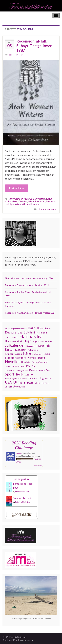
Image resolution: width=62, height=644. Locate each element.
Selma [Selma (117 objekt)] (42, 370)
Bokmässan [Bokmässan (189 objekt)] (44, 328)
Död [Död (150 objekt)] (20, 333)
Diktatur (23, 201)
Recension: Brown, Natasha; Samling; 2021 (27, 285)
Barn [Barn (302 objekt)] (32, 328)
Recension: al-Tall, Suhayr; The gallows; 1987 (34, 46)
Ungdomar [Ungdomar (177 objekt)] (45, 378)
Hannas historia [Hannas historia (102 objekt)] (11, 337)
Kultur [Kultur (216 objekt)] (9, 350)
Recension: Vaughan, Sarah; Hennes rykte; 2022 (30, 313)
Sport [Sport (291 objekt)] (10, 374)
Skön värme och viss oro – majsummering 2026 (29, 278)
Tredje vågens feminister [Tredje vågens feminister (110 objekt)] (16, 378)
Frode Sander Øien (22, 492)
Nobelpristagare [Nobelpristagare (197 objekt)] (16, 358)
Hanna (11, 55)
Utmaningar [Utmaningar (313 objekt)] (23, 382)
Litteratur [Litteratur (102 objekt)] (38, 354)
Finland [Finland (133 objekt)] (43, 333)
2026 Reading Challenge (24, 445)
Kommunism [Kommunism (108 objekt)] (32, 346)
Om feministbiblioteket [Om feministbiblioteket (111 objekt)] (15, 366)
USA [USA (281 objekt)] (8, 382)
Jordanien (40, 201)
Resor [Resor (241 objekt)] (33, 370)
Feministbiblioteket (14, 16)
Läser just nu (21, 479)
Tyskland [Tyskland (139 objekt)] (33, 378)
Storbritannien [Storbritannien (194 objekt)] (25, 374)
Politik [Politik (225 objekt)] (31, 366)
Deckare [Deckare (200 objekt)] (11, 332)
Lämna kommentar (47, 209)
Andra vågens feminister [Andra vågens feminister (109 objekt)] (16, 329)
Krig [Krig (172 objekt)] (48, 346)
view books (38, 465)
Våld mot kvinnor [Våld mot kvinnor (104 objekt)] (42, 383)
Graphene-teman (25, 640)
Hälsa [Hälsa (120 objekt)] (51, 341)
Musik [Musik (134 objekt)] (47, 354)
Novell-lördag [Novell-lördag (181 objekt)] (36, 358)
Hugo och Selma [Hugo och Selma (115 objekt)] (40, 341)
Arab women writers (34, 199)
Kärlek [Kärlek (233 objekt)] (28, 354)
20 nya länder (16, 199)
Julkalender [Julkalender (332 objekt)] (15, 345)
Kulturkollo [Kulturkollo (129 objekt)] (33, 350)
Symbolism (15, 204)
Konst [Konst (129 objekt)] (41, 346)
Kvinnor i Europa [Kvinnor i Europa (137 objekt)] (13, 354)
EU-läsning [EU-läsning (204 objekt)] (31, 332)
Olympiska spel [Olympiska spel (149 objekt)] (40, 362)
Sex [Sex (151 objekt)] (48, 370)
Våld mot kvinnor (31, 204)
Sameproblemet (22, 498)
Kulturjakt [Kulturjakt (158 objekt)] (21, 350)
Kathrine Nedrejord (23, 502)
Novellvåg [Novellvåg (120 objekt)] (26, 362)
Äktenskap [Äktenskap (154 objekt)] (19, 386)
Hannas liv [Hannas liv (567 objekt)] (31, 336)
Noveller (19, 55)
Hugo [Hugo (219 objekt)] (27, 341)
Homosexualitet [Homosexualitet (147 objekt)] (14, 341)
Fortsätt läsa (17, 188)
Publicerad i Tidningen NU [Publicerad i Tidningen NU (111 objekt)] (16, 370)
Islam (31, 201)
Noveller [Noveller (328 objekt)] (12, 362)
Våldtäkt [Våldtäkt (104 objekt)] (8, 387)
